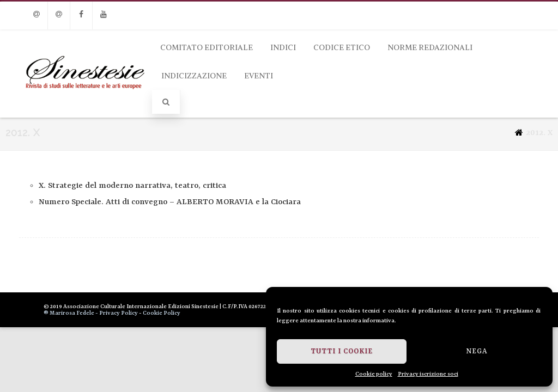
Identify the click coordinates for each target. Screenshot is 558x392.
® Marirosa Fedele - (71, 313)
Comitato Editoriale (207, 47)
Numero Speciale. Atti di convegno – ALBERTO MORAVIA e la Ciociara (170, 202)
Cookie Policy (162, 313)
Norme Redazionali (430, 47)
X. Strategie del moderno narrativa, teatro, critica (132, 186)
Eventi (259, 76)
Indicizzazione (194, 76)
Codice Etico (342, 47)
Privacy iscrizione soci (428, 374)
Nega (477, 351)
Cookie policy (374, 374)
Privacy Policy (119, 313)
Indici (283, 47)
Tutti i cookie (342, 351)
